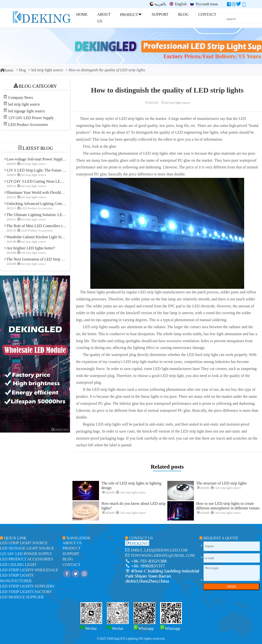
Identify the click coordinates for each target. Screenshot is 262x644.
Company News (21, 98)
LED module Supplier (22, 597)
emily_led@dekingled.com (159, 550)
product (72, 548)
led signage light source (27, 111)
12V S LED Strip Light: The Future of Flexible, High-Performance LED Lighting (35, 170)
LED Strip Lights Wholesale (29, 570)
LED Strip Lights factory (26, 592)
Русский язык (204, 4)
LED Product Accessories (28, 125)
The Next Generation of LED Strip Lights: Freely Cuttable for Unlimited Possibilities (35, 259)
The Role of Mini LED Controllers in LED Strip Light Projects (35, 226)
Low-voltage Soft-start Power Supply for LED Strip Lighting (35, 159)
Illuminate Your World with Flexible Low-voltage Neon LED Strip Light (35, 192)
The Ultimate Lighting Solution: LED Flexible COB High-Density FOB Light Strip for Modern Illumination (35, 215)
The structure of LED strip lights (222, 483)
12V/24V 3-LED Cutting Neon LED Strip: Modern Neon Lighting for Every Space (35, 181)
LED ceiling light (18, 565)
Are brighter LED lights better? (30, 248)
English (178, 4)
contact (71, 565)
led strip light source (47, 70)
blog (22, 70)
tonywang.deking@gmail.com (163, 555)
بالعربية (158, 4)
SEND (231, 587)
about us (72, 543)
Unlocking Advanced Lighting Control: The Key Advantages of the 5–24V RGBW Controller (35, 204)
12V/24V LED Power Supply (31, 118)
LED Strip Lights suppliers (27, 586)
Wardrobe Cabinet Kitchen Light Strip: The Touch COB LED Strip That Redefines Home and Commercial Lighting (35, 237)
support (71, 554)
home (7, 70)
